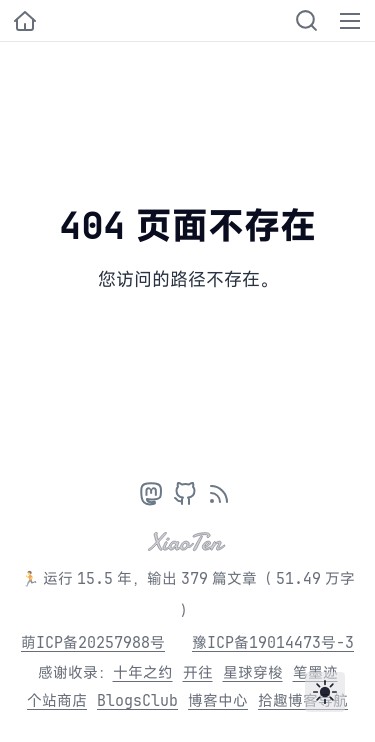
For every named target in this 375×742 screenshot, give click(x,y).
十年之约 (143, 672)
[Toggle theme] (325, 692)
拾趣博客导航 (303, 700)
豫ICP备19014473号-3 (273, 642)
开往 (198, 672)
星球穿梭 (253, 672)
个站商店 (57, 700)
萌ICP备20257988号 (93, 642)
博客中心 (218, 700)
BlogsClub (137, 700)
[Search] (306, 20)
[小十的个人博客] (25, 21)
